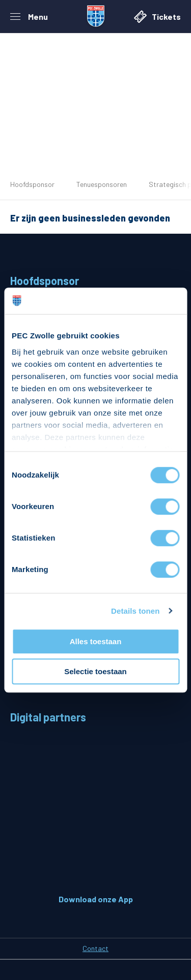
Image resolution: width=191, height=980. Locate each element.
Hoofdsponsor (32, 184)
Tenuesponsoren (102, 184)
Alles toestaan (96, 641)
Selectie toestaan (95, 671)
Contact (95, 948)
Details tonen (135, 611)
